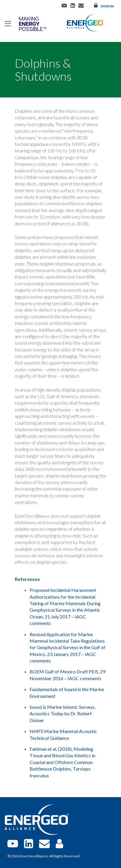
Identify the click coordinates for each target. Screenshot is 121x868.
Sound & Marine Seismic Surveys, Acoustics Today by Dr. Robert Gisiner (63, 714)
